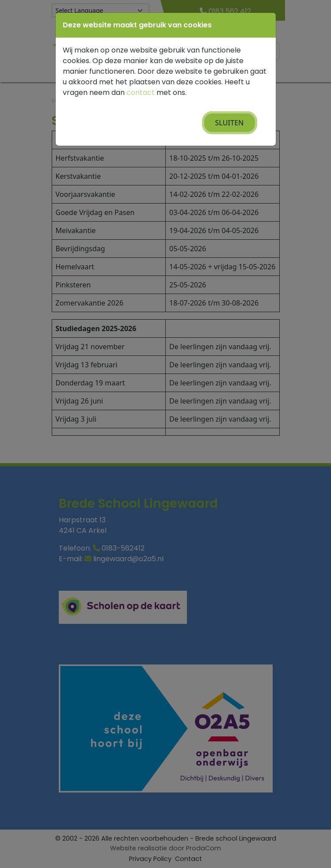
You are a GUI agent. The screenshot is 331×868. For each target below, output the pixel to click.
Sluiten (230, 123)
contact (141, 92)
